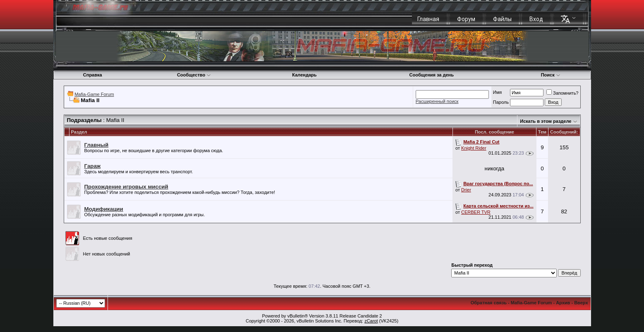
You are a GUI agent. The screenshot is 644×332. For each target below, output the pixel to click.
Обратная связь (489, 303)
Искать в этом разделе (546, 121)
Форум (466, 19)
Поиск (551, 75)
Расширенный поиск (437, 101)
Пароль (501, 102)
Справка (93, 75)
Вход (536, 19)
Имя (497, 92)
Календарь (304, 75)
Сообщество (194, 75)
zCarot (371, 321)
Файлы (502, 19)
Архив (563, 303)
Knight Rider (474, 148)
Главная (428, 19)
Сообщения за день (432, 75)
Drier (466, 190)
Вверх (581, 303)
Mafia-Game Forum (94, 94)
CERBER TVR (476, 212)
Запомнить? (563, 93)
